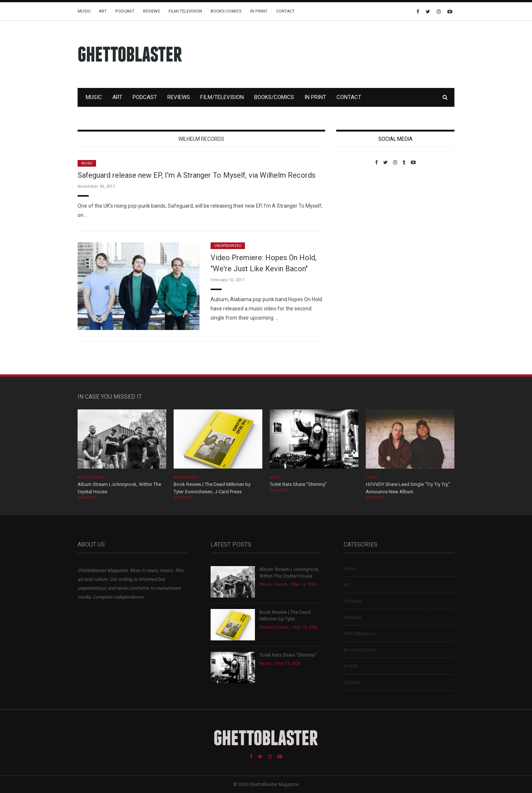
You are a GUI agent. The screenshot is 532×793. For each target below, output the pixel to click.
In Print (259, 11)
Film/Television (185, 11)
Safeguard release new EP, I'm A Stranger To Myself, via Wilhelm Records (197, 175)
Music (84, 11)
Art (103, 11)
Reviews (151, 11)
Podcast (125, 11)
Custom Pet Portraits (358, 216)
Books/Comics (226, 11)
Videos (371, 477)
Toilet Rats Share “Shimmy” (298, 484)
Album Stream (91, 477)
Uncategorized (228, 246)
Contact (285, 11)
